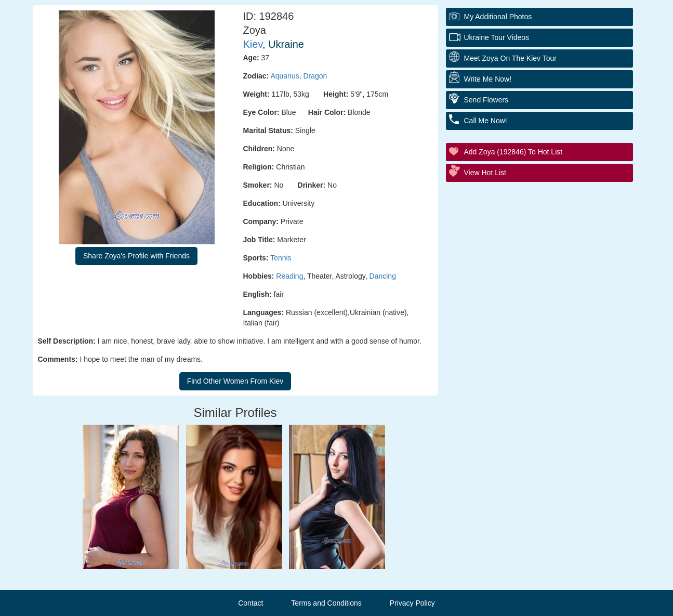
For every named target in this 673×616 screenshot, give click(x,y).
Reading (289, 276)
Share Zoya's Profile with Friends (136, 256)
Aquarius (285, 76)
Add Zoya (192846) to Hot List (513, 152)
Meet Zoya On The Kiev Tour (510, 58)
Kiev (253, 44)
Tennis (281, 258)
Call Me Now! (486, 121)
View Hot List (485, 173)
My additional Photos (498, 17)
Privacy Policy (412, 603)
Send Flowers (486, 100)
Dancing (383, 276)
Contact (250, 603)
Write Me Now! (488, 79)
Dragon (315, 76)
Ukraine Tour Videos (497, 37)
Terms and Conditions (326, 603)
